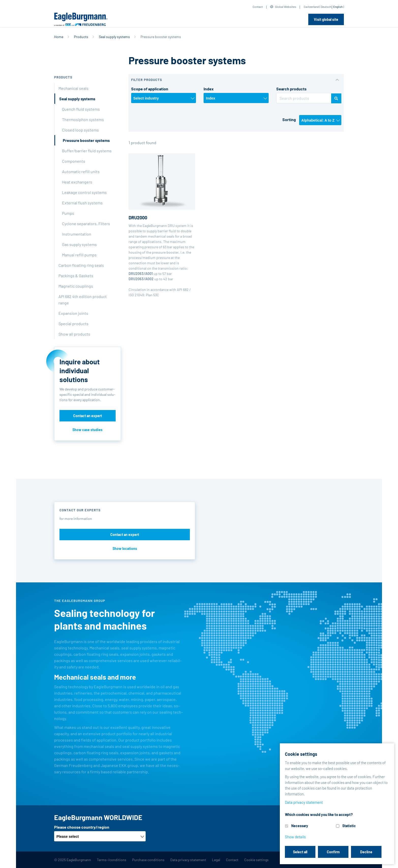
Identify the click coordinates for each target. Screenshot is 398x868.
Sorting (289, 119)
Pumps (68, 213)
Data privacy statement (188, 860)
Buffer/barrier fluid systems (87, 151)
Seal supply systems (114, 37)
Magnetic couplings (76, 286)
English (338, 7)
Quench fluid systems (81, 109)
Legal (216, 860)
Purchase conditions (148, 860)
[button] (236, 80)
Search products (291, 89)
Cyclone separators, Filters (86, 224)
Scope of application (150, 89)
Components (74, 161)
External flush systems (82, 203)
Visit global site (326, 19)
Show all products (74, 334)
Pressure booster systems (86, 140)
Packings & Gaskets (76, 276)
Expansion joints (73, 313)
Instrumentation (77, 234)
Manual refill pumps (79, 255)
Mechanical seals (73, 88)
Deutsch (326, 7)
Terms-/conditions (112, 860)
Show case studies (87, 430)
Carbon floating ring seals (81, 265)
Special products (73, 324)
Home (59, 37)
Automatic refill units (81, 171)
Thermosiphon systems (83, 119)
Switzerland (311, 7)
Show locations (125, 548)
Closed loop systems (80, 130)
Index (209, 89)
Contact (258, 7)
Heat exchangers (77, 182)
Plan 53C (152, 295)
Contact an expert (88, 416)
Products (81, 37)
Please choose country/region (82, 827)
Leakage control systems (84, 192)
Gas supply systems (79, 244)
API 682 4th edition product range (83, 300)
